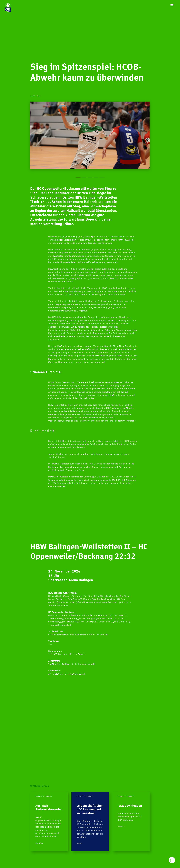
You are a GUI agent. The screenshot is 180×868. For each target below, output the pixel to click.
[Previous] (60, 140)
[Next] (120, 140)
